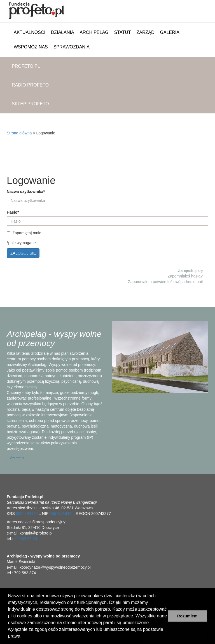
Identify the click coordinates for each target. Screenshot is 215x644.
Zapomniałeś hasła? (185, 276)
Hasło (13, 212)
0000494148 (27, 514)
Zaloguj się (23, 253)
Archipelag (94, 32)
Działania (63, 32)
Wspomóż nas (31, 47)
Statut (123, 32)
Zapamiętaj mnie (25, 233)
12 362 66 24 (25, 539)
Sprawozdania (72, 47)
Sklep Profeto (30, 104)
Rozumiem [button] (187, 616)
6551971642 (60, 514)
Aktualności (30, 32)
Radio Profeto (30, 85)
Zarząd (146, 32)
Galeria (170, 32)
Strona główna (19, 133)
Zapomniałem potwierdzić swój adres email (165, 282)
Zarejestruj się (190, 270)
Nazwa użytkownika (26, 192)
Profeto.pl (26, 66)
